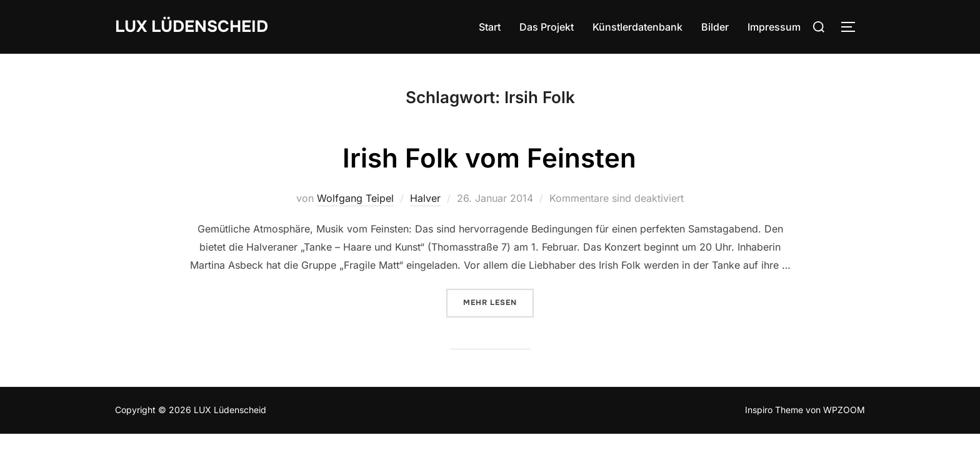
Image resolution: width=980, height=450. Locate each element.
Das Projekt (547, 27)
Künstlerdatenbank (637, 27)
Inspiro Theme (774, 410)
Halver (425, 198)
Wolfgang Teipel (355, 198)
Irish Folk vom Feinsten (489, 158)
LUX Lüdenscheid (192, 27)
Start (490, 27)
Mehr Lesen (498, 302)
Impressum (774, 27)
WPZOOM (844, 410)
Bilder (715, 27)
